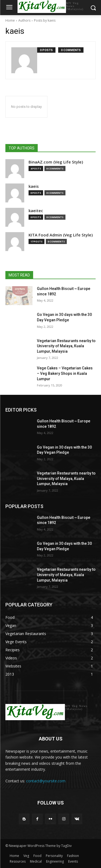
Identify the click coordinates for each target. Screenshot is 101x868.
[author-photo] (24, 60)
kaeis (34, 186)
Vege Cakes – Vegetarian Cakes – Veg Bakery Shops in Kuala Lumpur (65, 373)
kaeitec (36, 211)
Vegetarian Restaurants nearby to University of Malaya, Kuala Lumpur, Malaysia (66, 346)
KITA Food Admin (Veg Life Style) (61, 235)
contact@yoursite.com (46, 781)
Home (10, 20)
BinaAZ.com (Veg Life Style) (56, 162)
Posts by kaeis (45, 20)
